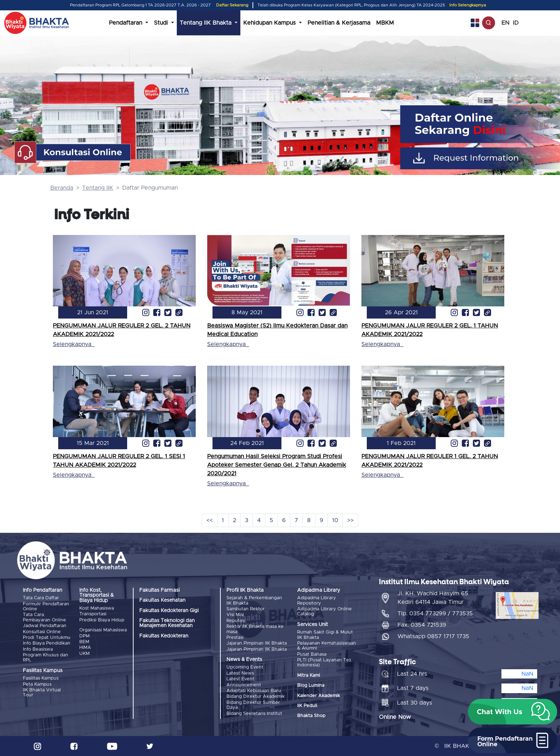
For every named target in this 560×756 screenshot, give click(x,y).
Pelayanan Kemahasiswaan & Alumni (327, 646)
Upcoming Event (245, 667)
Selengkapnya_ (74, 344)
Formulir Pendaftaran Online (46, 607)
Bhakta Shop (311, 716)
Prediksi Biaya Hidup (102, 620)
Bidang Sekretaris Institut (254, 714)
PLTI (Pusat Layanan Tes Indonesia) (324, 663)
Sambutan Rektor (246, 609)
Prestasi (235, 638)
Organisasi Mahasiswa (103, 630)
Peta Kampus (37, 684)
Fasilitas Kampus (41, 678)
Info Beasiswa (38, 649)
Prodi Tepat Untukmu (47, 638)
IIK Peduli (307, 706)
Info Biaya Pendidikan (47, 643)
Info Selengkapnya (468, 5)
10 (335, 520)
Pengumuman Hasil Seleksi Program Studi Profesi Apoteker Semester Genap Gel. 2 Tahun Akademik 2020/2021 (277, 465)
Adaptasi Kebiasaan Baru (254, 691)
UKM (84, 654)
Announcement (244, 685)
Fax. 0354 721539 (422, 625)
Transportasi (93, 614)
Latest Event (240, 679)
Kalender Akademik (319, 696)
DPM (84, 636)
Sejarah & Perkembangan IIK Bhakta (254, 600)
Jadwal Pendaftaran (45, 626)
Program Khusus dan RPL (46, 658)
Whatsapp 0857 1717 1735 (433, 636)
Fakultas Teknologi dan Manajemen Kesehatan (167, 623)
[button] (512, 712)
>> (350, 520)
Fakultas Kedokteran (164, 636)
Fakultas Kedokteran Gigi (169, 611)
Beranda (62, 188)
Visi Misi (235, 615)
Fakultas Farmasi (159, 590)
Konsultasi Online (42, 632)
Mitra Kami (309, 675)
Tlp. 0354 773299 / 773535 (435, 614)
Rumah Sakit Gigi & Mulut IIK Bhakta (325, 635)
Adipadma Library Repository (317, 600)
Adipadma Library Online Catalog (324, 612)
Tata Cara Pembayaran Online (44, 617)
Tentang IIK (98, 188)
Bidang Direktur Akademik (256, 697)
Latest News (240, 673)
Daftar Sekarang (232, 5)
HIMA (85, 648)
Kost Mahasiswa (97, 608)
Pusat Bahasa (312, 654)
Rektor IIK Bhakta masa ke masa (255, 629)
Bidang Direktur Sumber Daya (253, 705)
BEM (84, 642)
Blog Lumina (311, 685)
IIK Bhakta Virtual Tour (42, 693)
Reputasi (236, 621)
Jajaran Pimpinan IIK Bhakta (257, 643)
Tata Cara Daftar (41, 598)
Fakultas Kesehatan (162, 600)
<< (210, 520)
